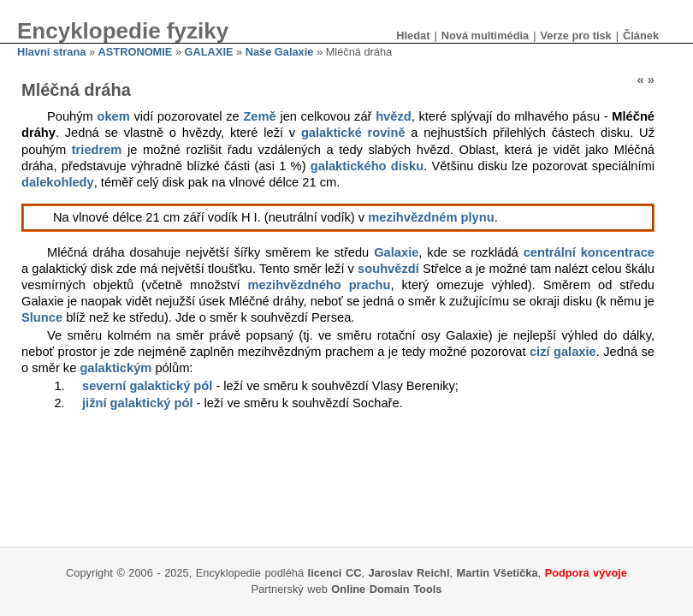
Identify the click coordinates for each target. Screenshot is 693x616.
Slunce (42, 317)
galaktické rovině (353, 133)
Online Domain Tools (386, 589)
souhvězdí (388, 269)
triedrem (97, 150)
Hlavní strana (51, 52)
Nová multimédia (485, 36)
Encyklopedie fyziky (123, 31)
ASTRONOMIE (136, 52)
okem (113, 116)
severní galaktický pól (147, 386)
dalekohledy (58, 182)
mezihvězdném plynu (431, 217)
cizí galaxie (563, 352)
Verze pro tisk (575, 36)
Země (259, 116)
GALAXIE (209, 52)
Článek (641, 36)
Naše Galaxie (280, 52)
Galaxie (396, 252)
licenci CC (335, 573)
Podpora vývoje (586, 573)
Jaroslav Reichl (409, 573)
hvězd (394, 116)
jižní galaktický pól (138, 403)
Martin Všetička (498, 573)
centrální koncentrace (589, 252)
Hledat (413, 36)
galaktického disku (367, 166)
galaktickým (115, 368)
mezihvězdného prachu (320, 285)
